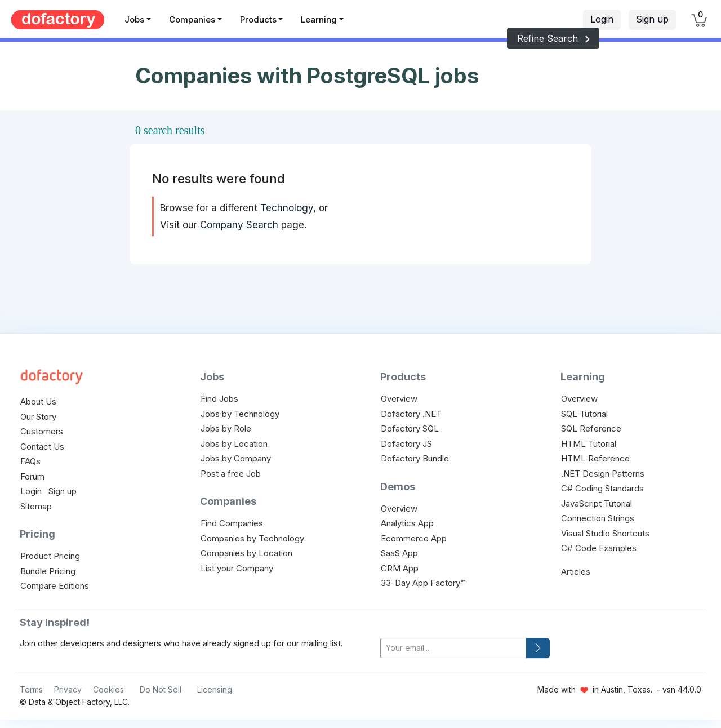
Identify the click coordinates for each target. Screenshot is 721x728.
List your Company (237, 568)
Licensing (215, 689)
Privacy (68, 689)
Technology (287, 208)
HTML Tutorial (589, 444)
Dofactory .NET (411, 414)
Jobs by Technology (240, 414)
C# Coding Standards (602, 488)
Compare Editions (55, 586)
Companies (192, 19)
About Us (38, 401)
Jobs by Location (234, 444)
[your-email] (453, 648)
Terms (31, 689)
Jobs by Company (236, 458)
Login (602, 19)
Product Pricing (50, 556)
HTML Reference (595, 458)
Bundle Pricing (48, 571)
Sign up (652, 19)
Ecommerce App (414, 538)
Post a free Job (231, 474)
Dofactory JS (406, 444)
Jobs (134, 19)
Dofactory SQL (410, 429)
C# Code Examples (599, 548)
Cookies (108, 689)
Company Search (239, 225)
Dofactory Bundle (415, 458)
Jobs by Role (226, 429)
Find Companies (232, 523)
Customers (42, 431)
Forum (32, 476)
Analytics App (407, 523)
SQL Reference (591, 429)
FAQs (30, 461)
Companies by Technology (252, 538)
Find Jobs (219, 399)
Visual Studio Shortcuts (605, 533)
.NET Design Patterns (603, 474)
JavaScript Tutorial (597, 503)
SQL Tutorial (584, 414)
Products (258, 19)
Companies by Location (246, 553)
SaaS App (399, 553)
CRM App (400, 568)
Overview (399, 399)
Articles (576, 572)
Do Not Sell (161, 689)
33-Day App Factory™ (423, 583)
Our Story (38, 417)
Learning (319, 19)
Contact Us (42, 447)
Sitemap (36, 506)
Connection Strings (598, 518)
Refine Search (553, 38)
